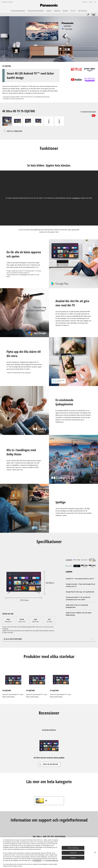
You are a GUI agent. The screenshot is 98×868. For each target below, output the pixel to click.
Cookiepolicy (76, 198)
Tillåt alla (73, 858)
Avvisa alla (73, 853)
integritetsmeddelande (52, 861)
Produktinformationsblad (88, 112)
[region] (49, 853)
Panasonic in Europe (7, 2)
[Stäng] (95, 852)
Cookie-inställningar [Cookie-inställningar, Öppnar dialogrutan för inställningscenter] (73, 848)
